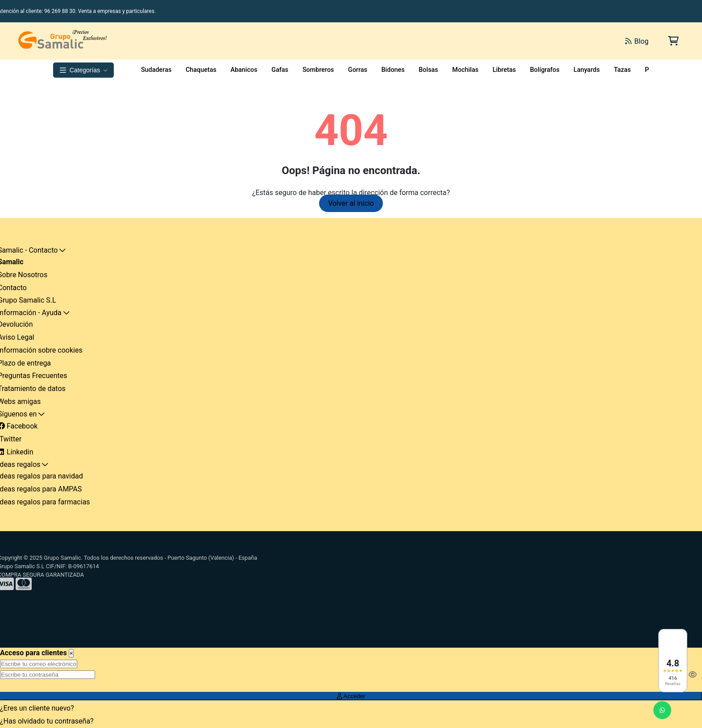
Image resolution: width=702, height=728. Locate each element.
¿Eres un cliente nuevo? (37, 708)
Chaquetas (201, 70)
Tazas (622, 70)
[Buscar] (518, 41)
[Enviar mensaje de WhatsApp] (662, 710)
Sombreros (318, 70)
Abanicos (244, 70)
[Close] (71, 653)
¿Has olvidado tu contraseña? (47, 721)
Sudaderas (156, 70)
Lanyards (587, 70)
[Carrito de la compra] (673, 41)
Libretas (504, 70)
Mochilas (465, 70)
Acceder (351, 696)
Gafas (280, 70)
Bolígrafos (544, 70)
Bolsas (428, 70)
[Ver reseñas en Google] (673, 661)
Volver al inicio (351, 203)
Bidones (393, 70)
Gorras (358, 70)
